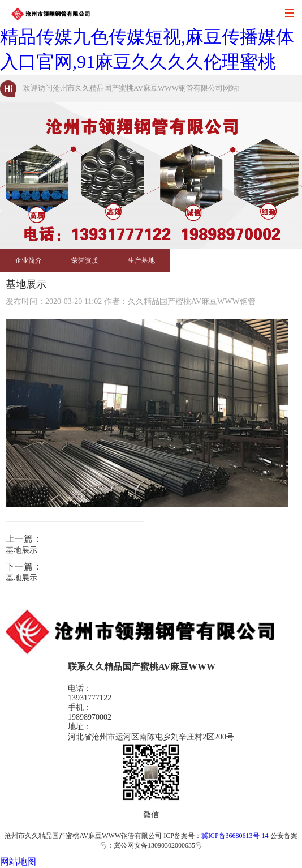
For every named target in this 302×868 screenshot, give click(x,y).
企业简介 (28, 260)
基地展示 (21, 550)
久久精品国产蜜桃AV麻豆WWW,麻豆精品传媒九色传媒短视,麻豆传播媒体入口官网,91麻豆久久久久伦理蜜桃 (148, 37)
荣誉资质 (85, 260)
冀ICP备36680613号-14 (235, 836)
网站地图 (18, 861)
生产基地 (141, 260)
